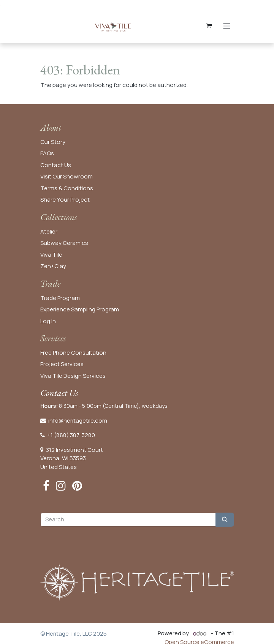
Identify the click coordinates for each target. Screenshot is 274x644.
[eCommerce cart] (209, 26)
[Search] (225, 520)
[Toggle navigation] (227, 26)
